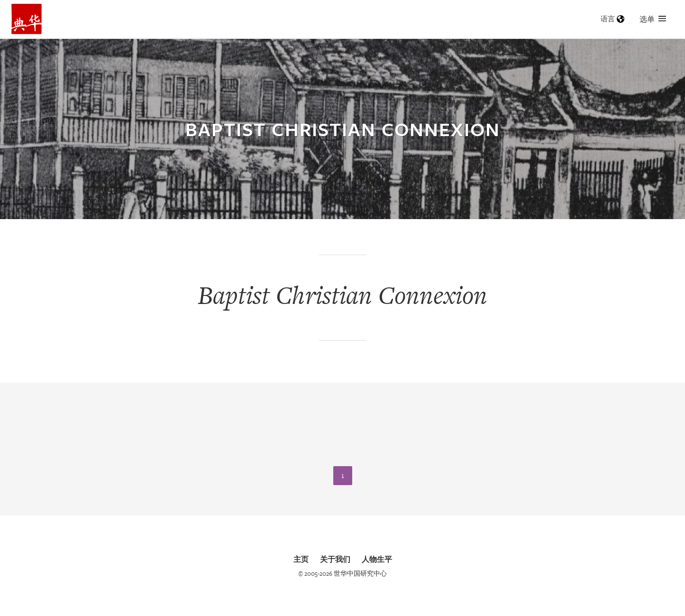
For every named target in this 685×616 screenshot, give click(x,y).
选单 (653, 19)
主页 (301, 559)
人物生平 (377, 559)
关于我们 (335, 559)
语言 (612, 19)
